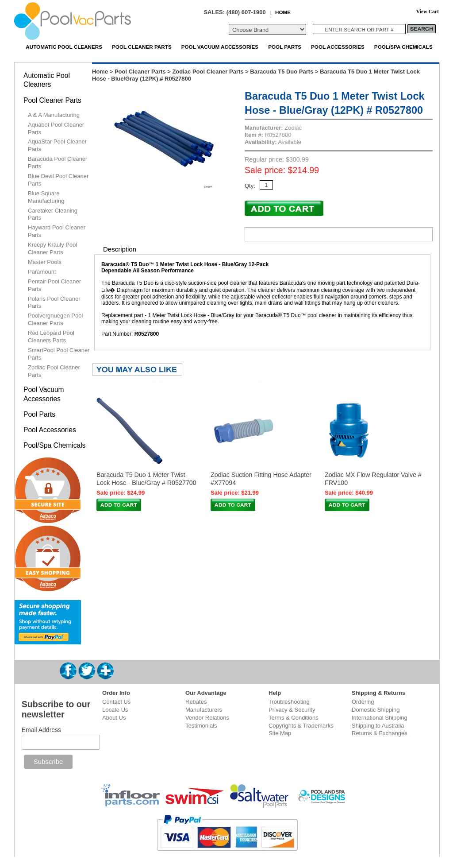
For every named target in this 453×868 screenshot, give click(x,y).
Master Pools (45, 262)
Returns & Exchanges (380, 733)
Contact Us (116, 702)
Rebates (196, 702)
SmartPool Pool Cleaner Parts (59, 354)
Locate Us (115, 710)
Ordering (363, 702)
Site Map (280, 733)
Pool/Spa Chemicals (403, 47)
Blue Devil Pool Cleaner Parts (58, 180)
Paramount (42, 272)
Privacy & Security (292, 710)
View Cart (428, 12)
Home (100, 72)
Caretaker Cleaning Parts (53, 214)
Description (120, 249)
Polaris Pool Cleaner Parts (54, 302)
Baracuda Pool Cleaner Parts (58, 163)
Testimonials (201, 726)
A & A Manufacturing (54, 115)
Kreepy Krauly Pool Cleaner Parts (52, 248)
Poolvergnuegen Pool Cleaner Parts (55, 319)
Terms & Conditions (294, 718)
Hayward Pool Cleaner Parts (57, 231)
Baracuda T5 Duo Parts (282, 72)
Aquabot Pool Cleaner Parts (56, 128)
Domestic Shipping (376, 710)
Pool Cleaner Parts (142, 47)
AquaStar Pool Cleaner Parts (57, 145)
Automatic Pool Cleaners (64, 47)
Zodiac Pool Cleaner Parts (208, 72)
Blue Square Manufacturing (46, 197)
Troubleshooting (289, 702)
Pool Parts (285, 47)
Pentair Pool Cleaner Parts (54, 285)
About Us (114, 718)
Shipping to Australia (378, 726)
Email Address (41, 730)
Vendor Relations (207, 718)
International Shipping (380, 718)
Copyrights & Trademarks (301, 726)
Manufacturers (204, 710)
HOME (283, 12)
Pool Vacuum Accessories (220, 47)
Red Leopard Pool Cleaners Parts (51, 337)
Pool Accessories (338, 47)
